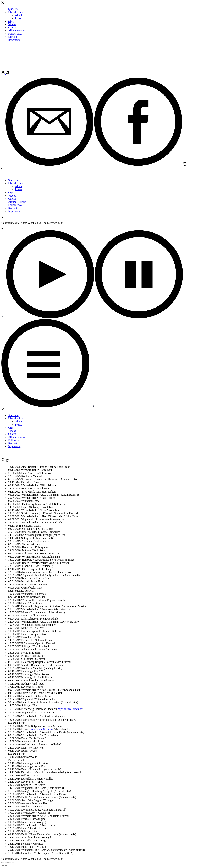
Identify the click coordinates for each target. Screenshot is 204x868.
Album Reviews (17, 31)
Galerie (12, 27)
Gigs (11, 21)
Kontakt (13, 37)
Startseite (13, 9)
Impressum (14, 40)
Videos (12, 24)
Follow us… (15, 34)
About (19, 15)
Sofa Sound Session (41, 729)
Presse (19, 18)
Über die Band (16, 12)
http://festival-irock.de (70, 709)
